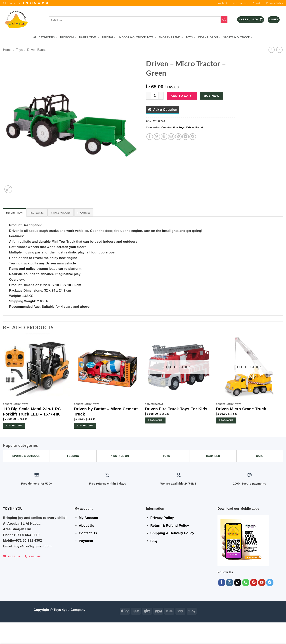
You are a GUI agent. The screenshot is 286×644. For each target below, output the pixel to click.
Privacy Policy (275, 3)
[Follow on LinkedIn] (43, 3)
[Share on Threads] (164, 137)
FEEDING (109, 37)
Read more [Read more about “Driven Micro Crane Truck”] (226, 421)
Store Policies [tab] (64, 213)
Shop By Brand (171, 37)
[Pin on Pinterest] (178, 137)
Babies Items (89, 37)
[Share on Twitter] (157, 137)
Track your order (240, 3)
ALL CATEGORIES (45, 37)
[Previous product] (279, 50)
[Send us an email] (31, 3)
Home (7, 50)
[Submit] (224, 20)
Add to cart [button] (14, 426)
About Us (87, 526)
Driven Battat (36, 50)
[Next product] (272, 50)
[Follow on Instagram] (230, 583)
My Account (89, 518)
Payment (86, 541)
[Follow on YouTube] (47, 3)
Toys (191, 37)
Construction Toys (173, 127)
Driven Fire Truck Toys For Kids (176, 409)
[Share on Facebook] (150, 137)
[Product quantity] (155, 96)
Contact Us (88, 534)
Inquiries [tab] (88, 213)
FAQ (154, 541)
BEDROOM (68, 37)
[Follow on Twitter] (27, 3)
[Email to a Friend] (171, 137)
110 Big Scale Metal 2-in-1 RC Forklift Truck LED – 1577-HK (32, 412)
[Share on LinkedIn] (186, 137)
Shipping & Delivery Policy (172, 534)
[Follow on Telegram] (270, 583)
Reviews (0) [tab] (39, 213)
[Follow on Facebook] (24, 3)
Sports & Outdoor (238, 37)
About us (258, 3)
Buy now (212, 96)
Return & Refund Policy (170, 526)
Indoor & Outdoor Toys (137, 37)
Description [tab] (15, 213)
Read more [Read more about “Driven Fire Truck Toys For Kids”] (155, 421)
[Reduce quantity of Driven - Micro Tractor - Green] (148, 96)
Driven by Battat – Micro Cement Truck (106, 412)
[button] (12, 3)
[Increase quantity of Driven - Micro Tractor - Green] (161, 96)
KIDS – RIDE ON (209, 37)
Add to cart (182, 96)
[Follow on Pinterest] (39, 3)
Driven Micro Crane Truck (241, 409)
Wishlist (222, 3)
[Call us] (35, 3)
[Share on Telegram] (193, 137)
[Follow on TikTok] (238, 583)
